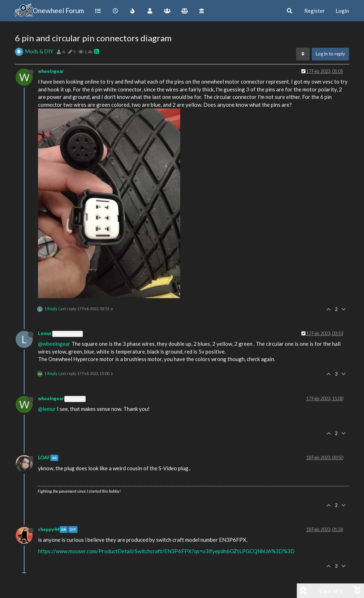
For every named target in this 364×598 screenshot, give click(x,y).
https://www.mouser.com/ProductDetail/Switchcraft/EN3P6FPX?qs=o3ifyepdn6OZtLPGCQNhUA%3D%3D (166, 551)
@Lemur (75, 399)
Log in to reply (330, 54)
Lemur (45, 333)
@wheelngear (68, 334)
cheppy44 (49, 529)
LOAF (44, 457)
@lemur (47, 409)
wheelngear (51, 71)
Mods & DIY (39, 51)
